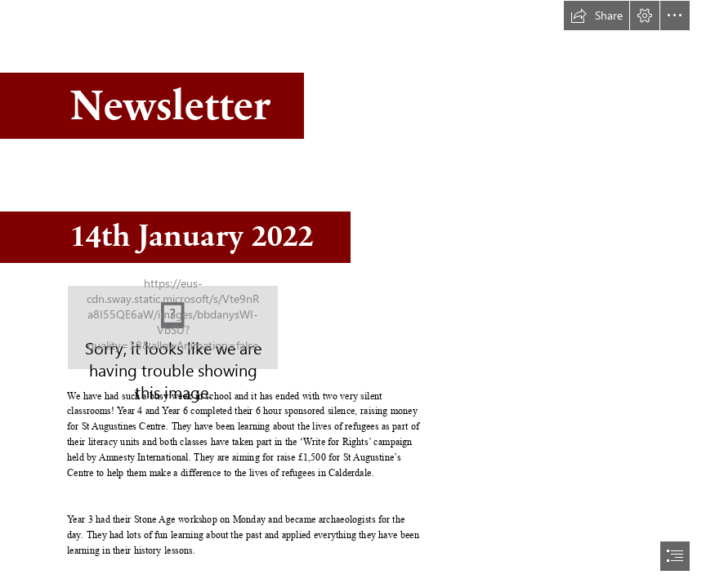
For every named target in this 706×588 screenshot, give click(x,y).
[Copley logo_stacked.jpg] (173, 327)
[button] (597, 16)
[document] (353, 294)
